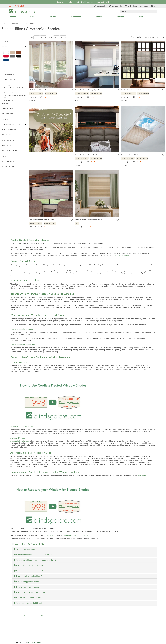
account (144, 6)
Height (51, 37)
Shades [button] (13, 17)
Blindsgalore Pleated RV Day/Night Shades (89, 90)
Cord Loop (9, 93)
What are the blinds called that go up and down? (35, 560)
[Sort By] (154, 37)
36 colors (124, 100)
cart (154, 6)
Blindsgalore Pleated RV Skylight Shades (134, 155)
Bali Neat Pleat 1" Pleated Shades (39, 90)
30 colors (32, 100)
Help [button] (141, 17)
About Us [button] (121, 17)
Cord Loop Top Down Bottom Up (15, 97)
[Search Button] (155, 11)
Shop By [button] (99, 17)
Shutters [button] (53, 17)
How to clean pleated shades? (27, 587)
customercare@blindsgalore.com (77, 535)
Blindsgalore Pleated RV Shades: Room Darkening (91, 155)
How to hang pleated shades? (27, 582)
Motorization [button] (76, 17)
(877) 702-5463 (16, 6)
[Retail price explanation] (31, 97)
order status (131, 6)
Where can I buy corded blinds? (28, 603)
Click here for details (35, 642)
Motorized (8, 101)
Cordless (8, 85)
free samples (100, 6)
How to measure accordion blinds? (29, 571)
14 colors (78, 230)
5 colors (77, 100)
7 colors (77, 165)
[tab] (85, 549)
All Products (15, 23)
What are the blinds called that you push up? (33, 555)
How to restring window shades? (28, 598)
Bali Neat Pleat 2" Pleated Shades (132, 90)
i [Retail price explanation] (35, 97)
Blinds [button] (33, 17)
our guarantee (116, 6)
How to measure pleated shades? (28, 566)
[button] (14, 104)
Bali (6, 72)
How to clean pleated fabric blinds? (29, 592)
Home (5, 23)
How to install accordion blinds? (28, 576)
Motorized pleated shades (20, 441)
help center (142, 476)
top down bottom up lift (123, 256)
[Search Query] (136, 11)
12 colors (124, 165)
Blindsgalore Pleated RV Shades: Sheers (41, 220)
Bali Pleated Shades (30, 616)
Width (31, 37)
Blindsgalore (9, 74)
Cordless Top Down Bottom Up (14, 89)
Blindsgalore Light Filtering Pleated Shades (88, 220)
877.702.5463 (48, 535)
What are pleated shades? (26, 549)
